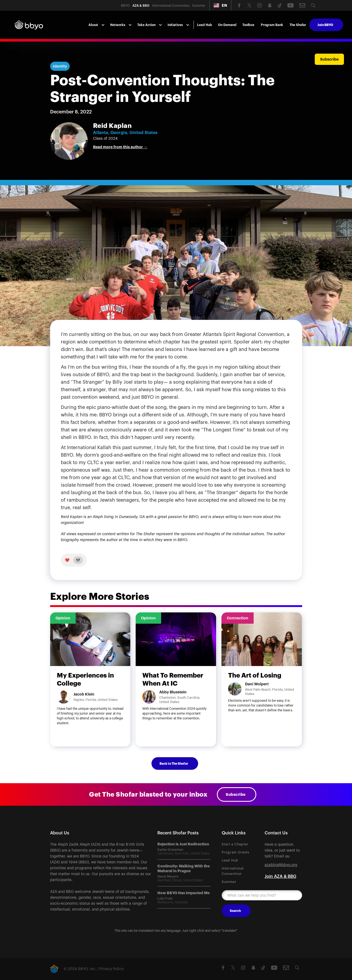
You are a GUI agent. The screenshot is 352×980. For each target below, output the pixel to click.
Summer (229, 882)
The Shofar (298, 25)
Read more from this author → (120, 147)
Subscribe (236, 794)
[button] (220, 5)
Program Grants (236, 852)
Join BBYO (325, 25)
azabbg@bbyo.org (281, 865)
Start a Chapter (235, 844)
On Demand (227, 25)
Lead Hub (205, 25)
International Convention (233, 871)
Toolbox (248, 25)
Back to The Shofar (174, 764)
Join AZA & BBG (280, 877)
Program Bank (272, 25)
